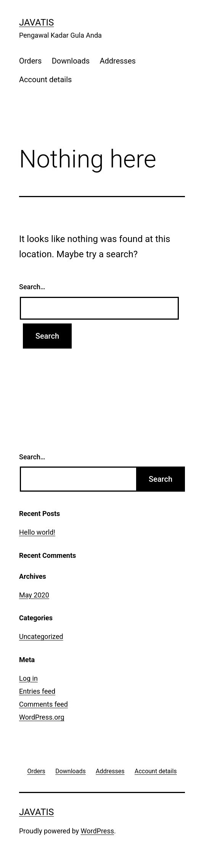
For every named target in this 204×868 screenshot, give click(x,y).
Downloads (71, 61)
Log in (28, 678)
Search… (32, 287)
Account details (45, 80)
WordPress (97, 831)
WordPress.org (42, 717)
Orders (30, 61)
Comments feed (43, 704)
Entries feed (37, 691)
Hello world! (37, 532)
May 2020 (34, 595)
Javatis (36, 22)
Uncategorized (41, 636)
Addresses (117, 61)
